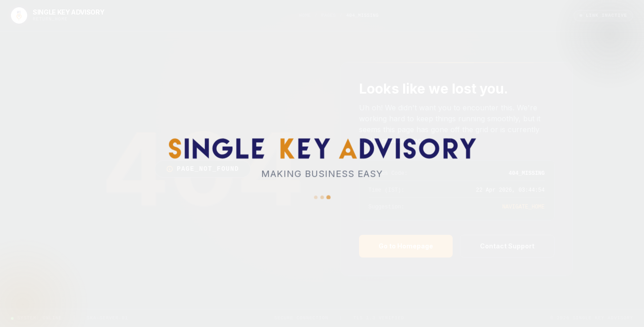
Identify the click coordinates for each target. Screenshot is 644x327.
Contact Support (507, 246)
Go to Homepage (406, 246)
